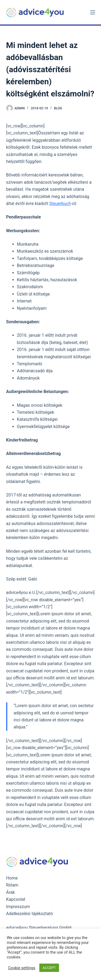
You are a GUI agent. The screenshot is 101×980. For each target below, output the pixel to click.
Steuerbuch (60, 204)
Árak (11, 892)
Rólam (12, 885)
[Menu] (93, 12)
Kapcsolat (16, 899)
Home (12, 878)
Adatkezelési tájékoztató (30, 914)
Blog (58, 108)
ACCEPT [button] (49, 968)
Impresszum (18, 907)
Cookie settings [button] (22, 968)
